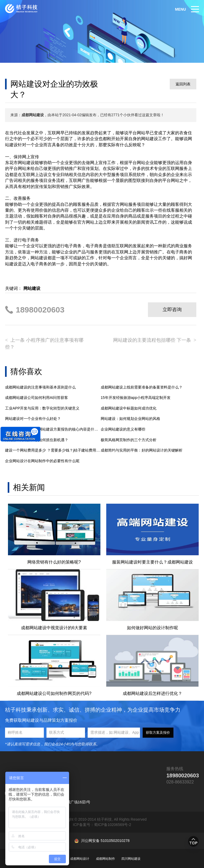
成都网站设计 (80, 859)
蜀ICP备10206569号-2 (113, 825)
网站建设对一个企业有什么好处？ (33, 419)
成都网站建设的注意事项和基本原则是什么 (40, 387)
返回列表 (183, 84)
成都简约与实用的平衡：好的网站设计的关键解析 (142, 450)
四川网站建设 (131, 859)
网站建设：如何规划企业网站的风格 (130, 419)
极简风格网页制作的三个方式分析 (129, 440)
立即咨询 (172, 310)
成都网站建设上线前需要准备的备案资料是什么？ (142, 387)
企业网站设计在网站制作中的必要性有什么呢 (42, 461)
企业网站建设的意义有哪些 (123, 429)
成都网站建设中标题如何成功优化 (129, 408)
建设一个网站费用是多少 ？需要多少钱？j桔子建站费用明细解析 (53, 450)
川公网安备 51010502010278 (105, 841)
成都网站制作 (105, 859)
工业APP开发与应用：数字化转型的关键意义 (42, 408)
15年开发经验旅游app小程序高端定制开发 (136, 398)
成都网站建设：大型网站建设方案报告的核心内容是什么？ (53, 429)
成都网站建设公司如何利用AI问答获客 (37, 398)
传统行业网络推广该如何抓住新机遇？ (37, 440)
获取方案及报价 (158, 733)
